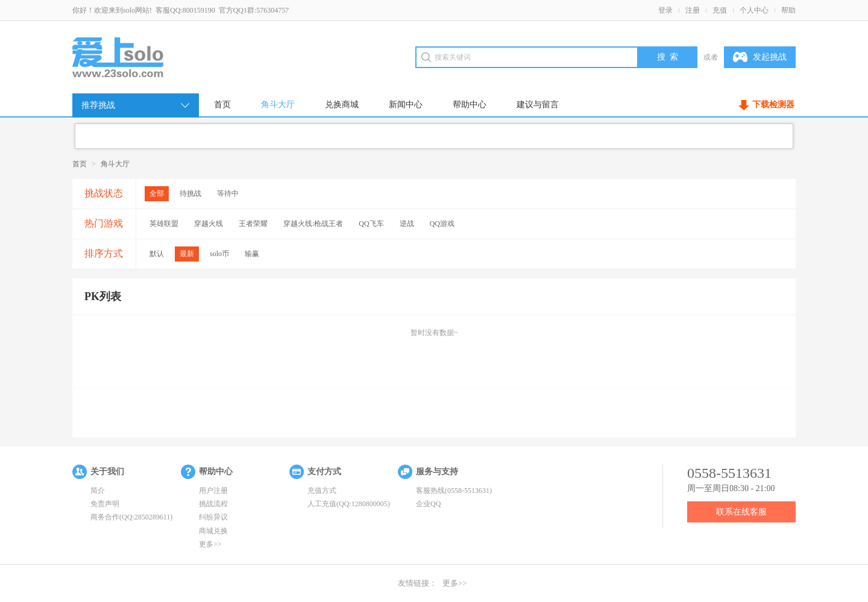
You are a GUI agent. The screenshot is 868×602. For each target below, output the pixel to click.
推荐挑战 (136, 105)
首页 (222, 105)
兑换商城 (342, 105)
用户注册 (213, 491)
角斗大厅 (278, 105)
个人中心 (754, 10)
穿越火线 (209, 224)
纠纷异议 (213, 517)
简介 (98, 491)
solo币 (219, 254)
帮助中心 (470, 105)
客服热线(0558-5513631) (454, 491)
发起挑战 (760, 57)
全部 (157, 193)
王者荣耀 (253, 224)
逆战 (407, 224)
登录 (665, 10)
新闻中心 (406, 105)
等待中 (228, 193)
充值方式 (322, 491)
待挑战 (190, 193)
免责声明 (105, 504)
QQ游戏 (442, 224)
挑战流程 (213, 504)
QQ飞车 (371, 224)
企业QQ (428, 504)
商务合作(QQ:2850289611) (131, 517)
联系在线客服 (741, 512)
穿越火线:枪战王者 (313, 224)
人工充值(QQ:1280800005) (349, 504)
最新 (187, 254)
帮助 (788, 10)
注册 (693, 10)
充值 (720, 10)
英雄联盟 (164, 224)
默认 (157, 254)
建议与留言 (538, 105)
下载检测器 (773, 105)
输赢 (252, 254)
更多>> (210, 544)
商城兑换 (213, 531)
